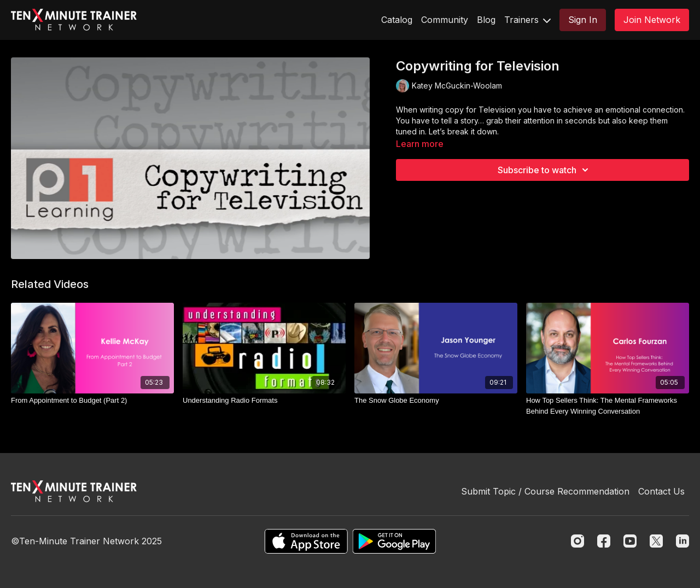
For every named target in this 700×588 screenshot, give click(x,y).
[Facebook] (604, 541)
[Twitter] (656, 541)
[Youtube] (630, 541)
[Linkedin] (682, 541)
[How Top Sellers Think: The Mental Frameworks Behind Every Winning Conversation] (608, 406)
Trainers (527, 20)
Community (445, 20)
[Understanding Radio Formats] (264, 401)
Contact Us (661, 491)
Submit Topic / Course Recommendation (545, 491)
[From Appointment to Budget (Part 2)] (92, 401)
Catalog (397, 20)
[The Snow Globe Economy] (436, 401)
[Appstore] (306, 541)
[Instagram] (577, 541)
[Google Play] (394, 541)
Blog (486, 20)
